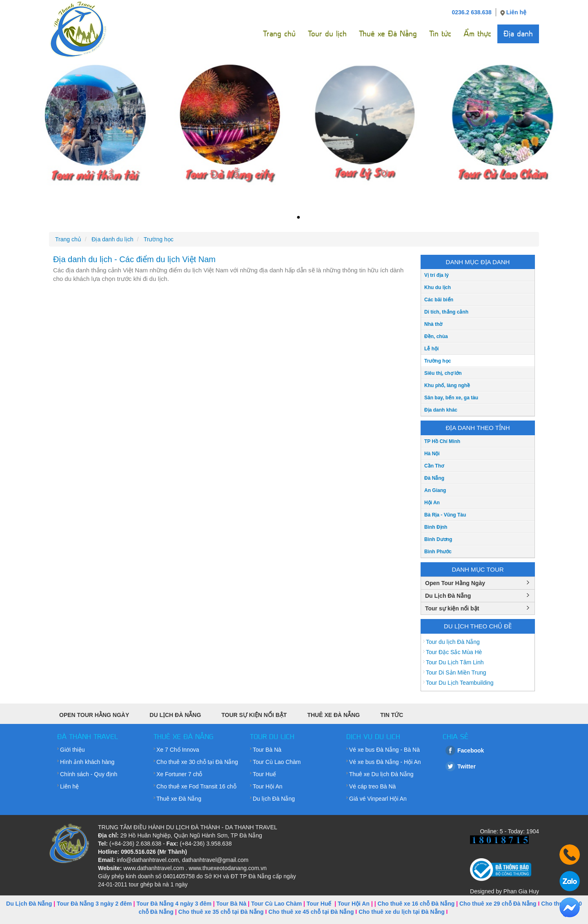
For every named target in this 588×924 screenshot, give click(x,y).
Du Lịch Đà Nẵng (448, 596)
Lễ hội (431, 349)
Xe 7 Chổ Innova (178, 750)
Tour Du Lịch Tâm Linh (455, 662)
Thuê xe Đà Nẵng (388, 34)
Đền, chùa (436, 336)
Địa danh (518, 34)
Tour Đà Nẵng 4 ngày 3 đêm (174, 904)
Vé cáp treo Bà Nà (372, 786)
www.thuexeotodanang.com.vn (228, 868)
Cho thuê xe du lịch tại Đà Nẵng (402, 912)
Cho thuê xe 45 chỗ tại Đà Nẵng (311, 912)
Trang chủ (279, 34)
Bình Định (436, 527)
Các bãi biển (439, 300)
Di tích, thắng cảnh (446, 312)
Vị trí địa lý (437, 275)
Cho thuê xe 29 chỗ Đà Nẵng (498, 904)
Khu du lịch (438, 287)
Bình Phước (438, 552)
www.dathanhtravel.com (154, 868)
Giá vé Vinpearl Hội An (378, 799)
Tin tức (440, 34)
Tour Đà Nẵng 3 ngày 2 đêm (94, 904)
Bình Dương (438, 539)
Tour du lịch (327, 34)
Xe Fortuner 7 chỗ (179, 774)
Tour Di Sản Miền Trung (456, 672)
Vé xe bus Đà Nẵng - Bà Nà (384, 750)
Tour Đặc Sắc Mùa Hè (454, 652)
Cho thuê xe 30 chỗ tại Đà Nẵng (197, 762)
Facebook (471, 750)
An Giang (435, 490)
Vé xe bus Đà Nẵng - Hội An (385, 762)
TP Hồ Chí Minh (442, 441)
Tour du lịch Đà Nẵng (453, 642)
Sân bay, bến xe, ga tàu (451, 398)
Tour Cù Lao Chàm (277, 762)
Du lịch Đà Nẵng (274, 799)
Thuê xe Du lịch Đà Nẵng (381, 774)
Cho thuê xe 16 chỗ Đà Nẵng (416, 904)
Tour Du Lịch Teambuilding (460, 683)
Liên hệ (516, 12)
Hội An (432, 503)
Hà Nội (432, 454)
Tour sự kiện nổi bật (452, 608)
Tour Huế (264, 774)
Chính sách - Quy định (89, 774)
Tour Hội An (268, 786)
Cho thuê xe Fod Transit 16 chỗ (196, 786)
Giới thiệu (72, 750)
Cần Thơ (434, 466)
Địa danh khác (441, 410)
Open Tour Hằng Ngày (455, 583)
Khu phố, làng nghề (447, 385)
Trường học (438, 361)
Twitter (467, 766)
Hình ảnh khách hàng (87, 762)
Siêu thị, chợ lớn (443, 373)
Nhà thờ (433, 324)
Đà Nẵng (434, 478)
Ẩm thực (477, 34)
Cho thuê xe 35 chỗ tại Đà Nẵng (221, 912)
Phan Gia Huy (521, 891)
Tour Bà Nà (267, 750)
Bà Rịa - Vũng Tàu (445, 515)
